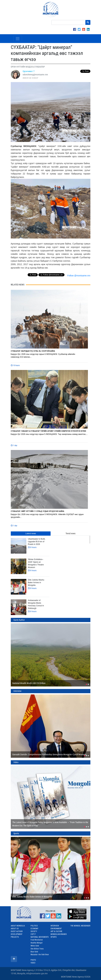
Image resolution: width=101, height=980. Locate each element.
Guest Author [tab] (19, 620)
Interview (55, 926)
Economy (34, 929)
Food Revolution (37, 940)
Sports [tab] (16, 833)
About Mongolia (18, 926)
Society (34, 931)
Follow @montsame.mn (79, 276)
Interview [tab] (17, 691)
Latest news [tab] (31, 533)
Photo (33, 960)
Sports (54, 937)
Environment (56, 929)
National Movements (40, 937)
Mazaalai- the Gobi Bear (40, 955)
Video (33, 963)
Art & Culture (56, 931)
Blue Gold (34, 952)
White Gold (35, 946)
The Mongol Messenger (80, 926)
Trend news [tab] (70, 533)
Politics (34, 926)
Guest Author (17, 931)
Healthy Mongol (37, 943)
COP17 (33, 934)
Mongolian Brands (59, 934)
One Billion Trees (37, 949)
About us (15, 929)
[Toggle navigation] (18, 39)
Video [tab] (16, 762)
